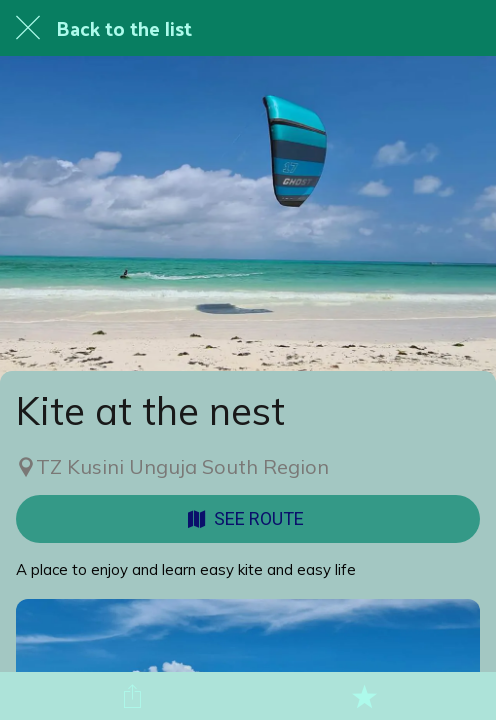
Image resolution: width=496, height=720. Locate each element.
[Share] (132, 696)
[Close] (28, 28)
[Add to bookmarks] (364, 696)
